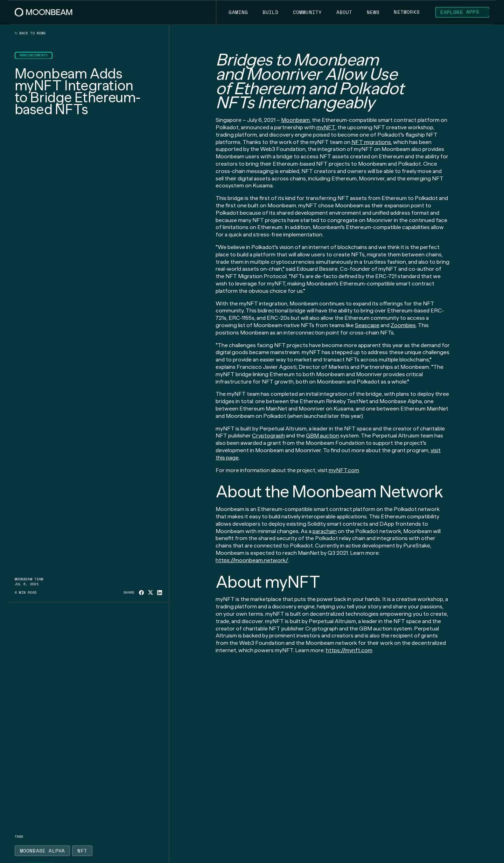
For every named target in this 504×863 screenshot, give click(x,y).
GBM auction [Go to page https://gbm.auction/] (323, 436)
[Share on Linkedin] (160, 593)
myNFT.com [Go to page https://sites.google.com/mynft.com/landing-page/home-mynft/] (344, 470)
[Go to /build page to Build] (270, 12)
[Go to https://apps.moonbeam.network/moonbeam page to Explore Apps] (462, 12)
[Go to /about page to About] (344, 12)
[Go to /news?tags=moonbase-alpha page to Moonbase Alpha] (43, 851)
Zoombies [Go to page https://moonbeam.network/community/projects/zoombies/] (403, 325)
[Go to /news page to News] (373, 12)
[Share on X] (150, 592)
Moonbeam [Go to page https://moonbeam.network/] (295, 120)
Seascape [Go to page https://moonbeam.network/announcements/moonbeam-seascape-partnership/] (367, 325)
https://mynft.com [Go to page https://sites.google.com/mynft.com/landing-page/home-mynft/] (349, 650)
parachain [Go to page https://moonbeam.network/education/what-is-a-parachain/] (325, 531)
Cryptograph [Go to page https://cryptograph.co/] (268, 436)
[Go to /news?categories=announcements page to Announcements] (34, 55)
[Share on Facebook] (141, 593)
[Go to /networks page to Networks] (407, 12)
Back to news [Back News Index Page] (30, 33)
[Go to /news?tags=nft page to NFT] (82, 851)
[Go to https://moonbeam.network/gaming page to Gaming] (238, 12)
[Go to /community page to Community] (307, 12)
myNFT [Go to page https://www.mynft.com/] (326, 127)
